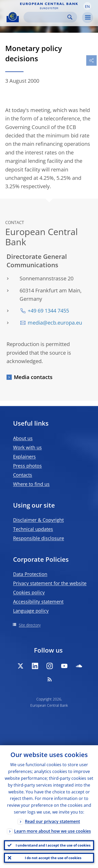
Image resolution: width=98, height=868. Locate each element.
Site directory (30, 625)
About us (23, 438)
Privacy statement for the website (50, 583)
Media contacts (33, 377)
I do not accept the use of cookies (53, 858)
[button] (87, 6)
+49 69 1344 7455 (48, 311)
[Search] (46, 17)
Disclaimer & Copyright (38, 520)
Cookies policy (29, 592)
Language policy (31, 611)
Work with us (27, 447)
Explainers (24, 457)
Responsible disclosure (39, 538)
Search (70, 17)
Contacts (23, 475)
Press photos (27, 466)
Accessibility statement (38, 602)
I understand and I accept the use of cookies (53, 845)
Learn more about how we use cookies (53, 831)
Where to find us (31, 484)
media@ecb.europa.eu (55, 323)
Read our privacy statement (52, 821)
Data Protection (30, 574)
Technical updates (33, 529)
